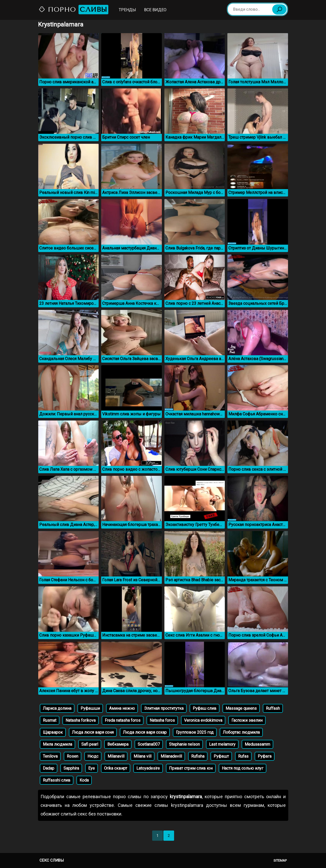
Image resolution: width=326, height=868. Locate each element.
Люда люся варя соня (93, 732)
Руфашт (221, 756)
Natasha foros (162, 720)
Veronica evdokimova (203, 720)
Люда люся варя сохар (145, 732)
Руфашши (90, 708)
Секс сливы (52, 860)
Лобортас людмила (241, 732)
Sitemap (280, 860)
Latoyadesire (148, 768)
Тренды (127, 10)
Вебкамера (118, 744)
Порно (73, 10)
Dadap (49, 768)
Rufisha (198, 756)
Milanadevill (171, 756)
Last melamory (222, 744)
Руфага (265, 756)
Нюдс (93, 756)
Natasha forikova (81, 720)
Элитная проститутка (164, 708)
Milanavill (116, 756)
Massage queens (241, 708)
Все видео (155, 10)
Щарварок (53, 732)
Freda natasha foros (123, 720)
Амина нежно (122, 708)
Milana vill (142, 756)
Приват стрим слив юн (191, 768)
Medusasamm (257, 744)
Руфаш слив (205, 708)
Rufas (243, 756)
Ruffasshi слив (57, 780)
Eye (92, 768)
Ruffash (273, 708)
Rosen (73, 756)
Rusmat (50, 720)
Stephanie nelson (184, 744)
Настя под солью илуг (243, 768)
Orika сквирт (116, 768)
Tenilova (50, 756)
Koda (84, 780)
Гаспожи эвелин (247, 720)
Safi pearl (90, 744)
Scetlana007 (149, 744)
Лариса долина (57, 708)
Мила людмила (57, 744)
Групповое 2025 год (195, 732)
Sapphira (71, 768)
